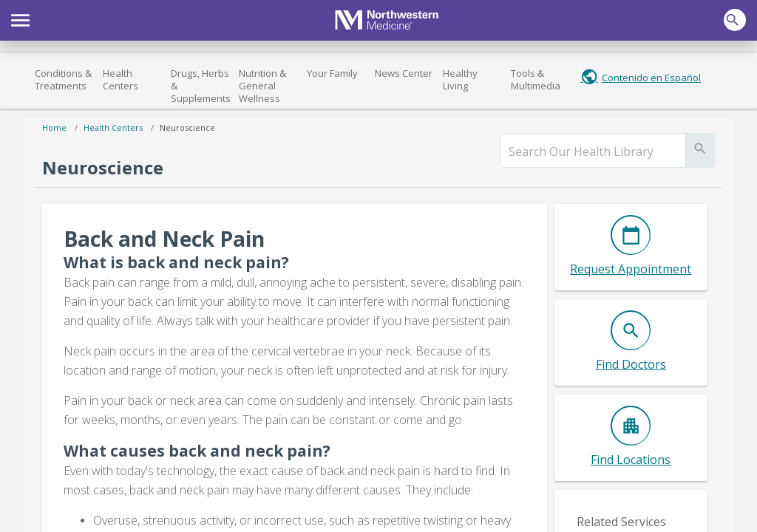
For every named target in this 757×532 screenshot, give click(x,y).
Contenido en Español (651, 78)
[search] (593, 151)
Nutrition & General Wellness (262, 86)
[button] (20, 18)
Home (54, 127)
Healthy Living (460, 79)
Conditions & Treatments (63, 79)
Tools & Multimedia (536, 79)
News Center (404, 73)
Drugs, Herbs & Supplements (201, 86)
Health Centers (120, 79)
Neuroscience (187, 127)
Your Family (332, 73)
